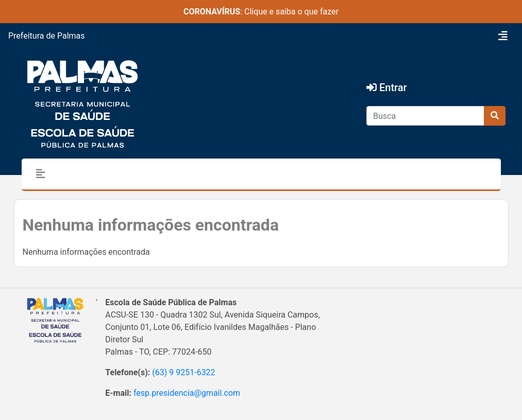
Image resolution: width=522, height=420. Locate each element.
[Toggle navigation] (503, 36)
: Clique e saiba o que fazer (261, 12)
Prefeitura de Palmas (47, 36)
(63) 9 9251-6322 (183, 372)
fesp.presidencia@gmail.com (187, 393)
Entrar (387, 87)
